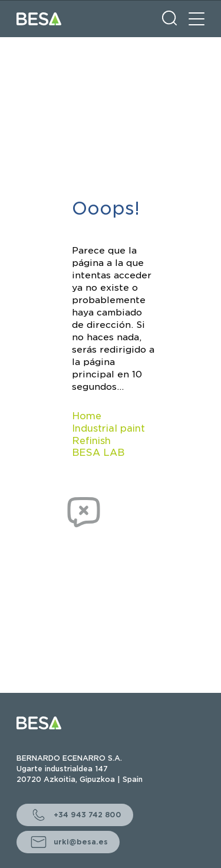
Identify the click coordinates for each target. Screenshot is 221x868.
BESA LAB (98, 453)
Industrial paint (108, 428)
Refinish (91, 441)
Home (87, 416)
